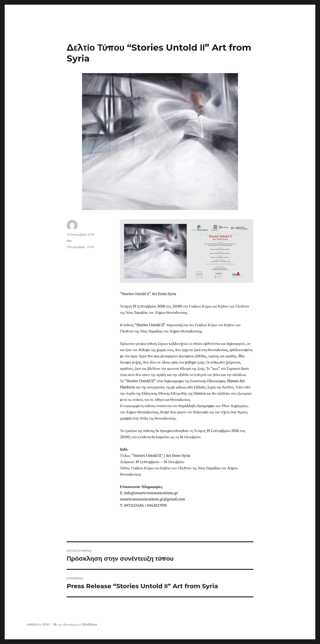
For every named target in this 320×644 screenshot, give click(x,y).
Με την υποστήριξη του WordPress (75, 625)
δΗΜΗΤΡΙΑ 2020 (38, 625)
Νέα (69, 241)
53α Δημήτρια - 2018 (80, 247)
